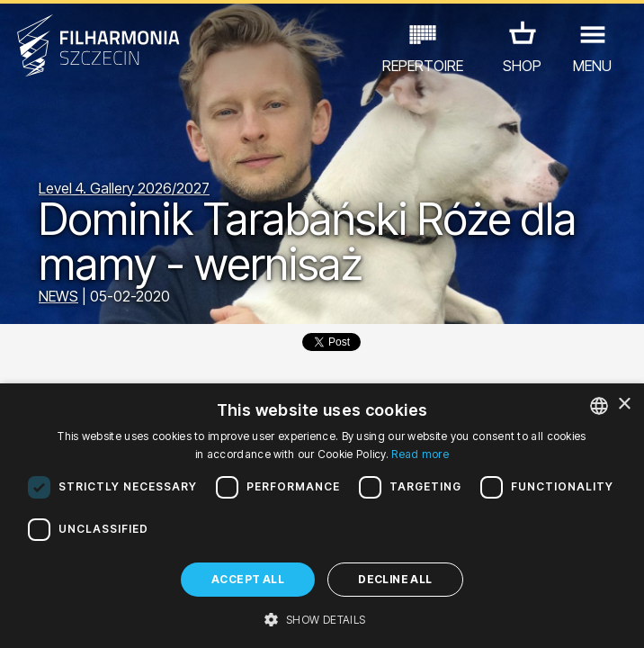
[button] (322, 618)
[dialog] (322, 516)
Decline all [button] (395, 579)
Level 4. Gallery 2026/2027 (124, 188)
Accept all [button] (248, 579)
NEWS (58, 296)
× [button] (624, 405)
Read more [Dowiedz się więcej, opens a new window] (420, 454)
